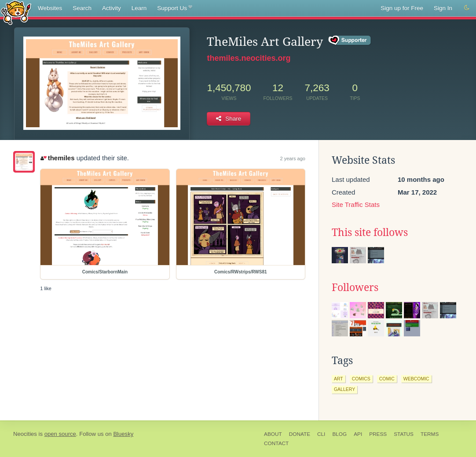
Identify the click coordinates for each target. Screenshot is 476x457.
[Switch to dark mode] (467, 8)
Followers (355, 287)
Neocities (25, 434)
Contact (276, 443)
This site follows (370, 232)
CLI (321, 434)
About (273, 434)
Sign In (443, 8)
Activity (112, 8)
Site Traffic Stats (356, 205)
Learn (139, 8)
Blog (339, 434)
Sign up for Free (402, 8)
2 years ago (292, 158)
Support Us (174, 8)
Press (378, 434)
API (358, 434)
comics (361, 379)
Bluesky (123, 434)
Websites (50, 8)
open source (60, 434)
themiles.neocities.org (249, 58)
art (339, 379)
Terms (430, 434)
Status (404, 434)
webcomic (416, 379)
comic (387, 379)
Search (82, 8)
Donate (300, 434)
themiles (57, 158)
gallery (344, 389)
